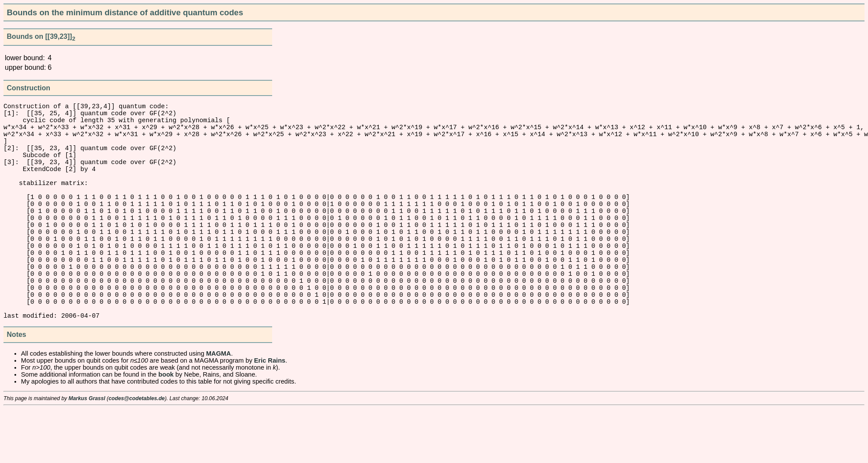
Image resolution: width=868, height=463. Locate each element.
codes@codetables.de (137, 453)
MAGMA (219, 408)
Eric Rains (270, 415)
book (166, 429)
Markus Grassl (87, 453)
